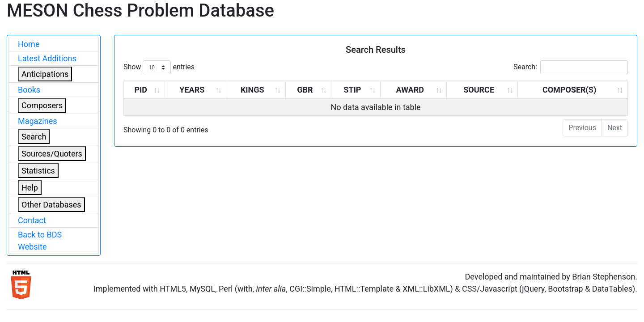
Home (29, 44)
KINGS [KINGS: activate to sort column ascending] (252, 90)
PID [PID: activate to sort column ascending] (141, 90)
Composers (42, 105)
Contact (32, 220)
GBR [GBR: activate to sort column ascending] (305, 90)
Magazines (38, 121)
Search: (571, 67)
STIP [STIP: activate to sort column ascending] (352, 90)
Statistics (38, 171)
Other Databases (51, 205)
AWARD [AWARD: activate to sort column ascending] (410, 90)
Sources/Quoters (52, 154)
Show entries (159, 67)
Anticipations (45, 74)
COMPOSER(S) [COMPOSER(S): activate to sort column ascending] (569, 90)
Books (29, 90)
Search (34, 137)
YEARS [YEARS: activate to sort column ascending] (192, 90)
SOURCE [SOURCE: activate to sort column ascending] (479, 90)
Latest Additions (47, 58)
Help (30, 188)
